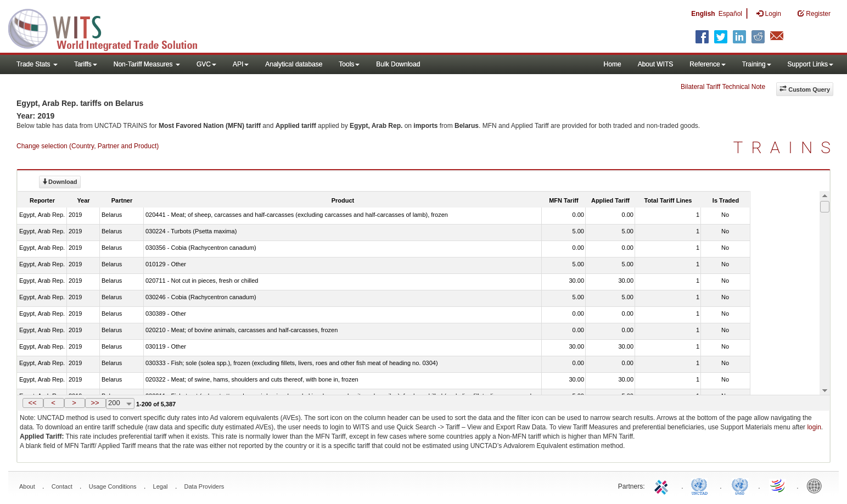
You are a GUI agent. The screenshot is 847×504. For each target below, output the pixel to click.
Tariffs (86, 64)
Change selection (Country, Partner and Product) (88, 146)
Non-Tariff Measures (147, 64)
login (814, 427)
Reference (707, 64)
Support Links (810, 64)
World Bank (817, 485)
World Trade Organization (778, 485)
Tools (349, 64)
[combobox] (120, 404)
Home (613, 64)
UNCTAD (702, 485)
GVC (206, 64)
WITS (110, 27)
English (703, 14)
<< (32, 403)
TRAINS (786, 147)
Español (730, 14)
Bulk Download (398, 64)
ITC (663, 485)
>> (95, 403)
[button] (33, 403)
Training (757, 64)
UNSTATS (740, 485)
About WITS (656, 64)
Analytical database (294, 64)
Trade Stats (37, 64)
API (241, 64)
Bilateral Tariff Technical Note (723, 87)
